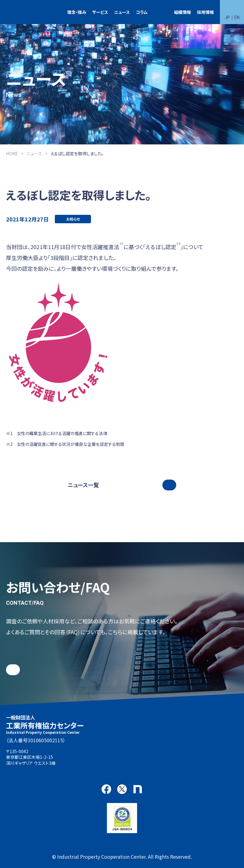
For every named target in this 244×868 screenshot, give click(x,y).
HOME (12, 153)
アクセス (74, 761)
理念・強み (77, 12)
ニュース (122, 12)
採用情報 (205, 12)
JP (227, 17)
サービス (100, 12)
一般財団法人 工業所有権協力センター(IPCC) (23, 12)
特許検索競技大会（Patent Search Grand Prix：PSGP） (161, 12)
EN (237, 17)
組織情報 (183, 12)
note (138, 789)
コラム (142, 12)
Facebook (106, 789)
